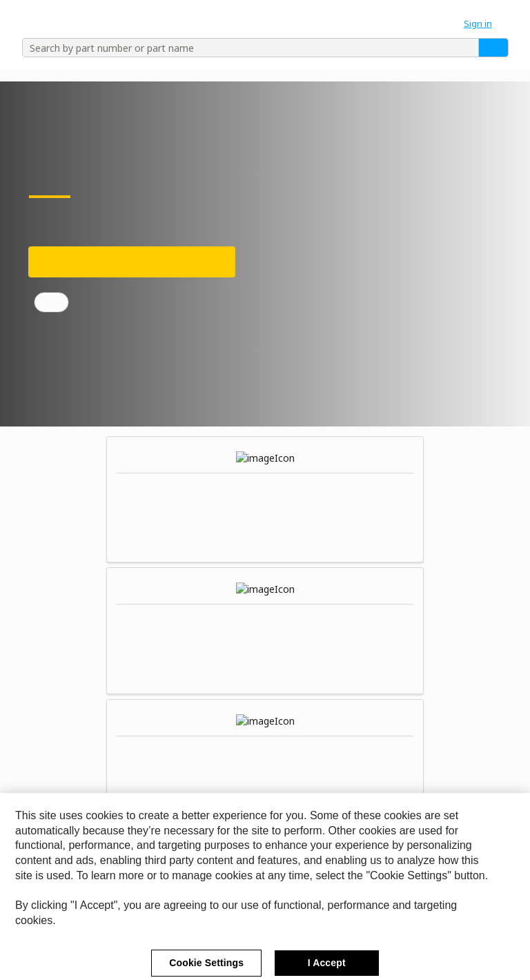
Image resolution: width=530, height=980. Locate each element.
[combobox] (246, 48)
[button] (485, 23)
